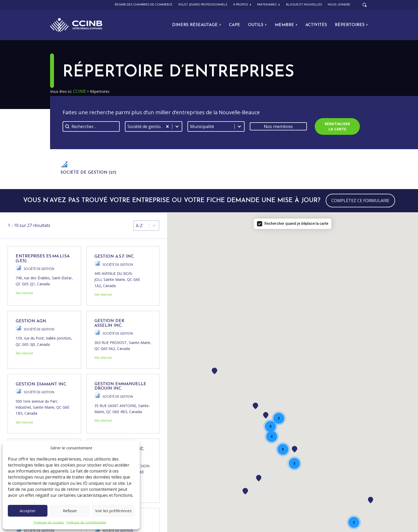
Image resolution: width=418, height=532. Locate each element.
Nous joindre (339, 5)
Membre (286, 25)
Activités (316, 25)
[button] (88, 169)
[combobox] (144, 126)
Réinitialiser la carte (337, 126)
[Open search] (365, 5)
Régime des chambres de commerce (144, 5)
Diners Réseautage (197, 25)
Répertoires (351, 25)
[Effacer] (167, 126)
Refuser (70, 511)
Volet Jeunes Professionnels (203, 5)
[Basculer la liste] (177, 126)
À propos (242, 5)
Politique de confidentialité (86, 522)
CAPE (235, 25)
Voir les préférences (113, 511)
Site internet (24, 293)
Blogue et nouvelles (304, 5)
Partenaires (269, 5)
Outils (257, 25)
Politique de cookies (49, 522)
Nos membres (278, 126)
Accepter (28, 511)
